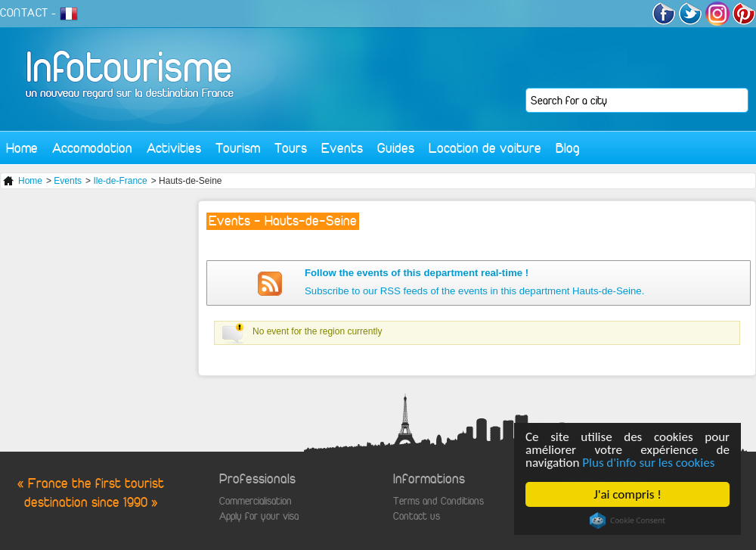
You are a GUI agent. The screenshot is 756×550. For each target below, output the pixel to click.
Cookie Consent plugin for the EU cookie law (627, 520)
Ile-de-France (120, 181)
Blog (568, 148)
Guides (396, 148)
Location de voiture (485, 148)
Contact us (417, 516)
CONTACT (24, 13)
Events (342, 148)
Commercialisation (256, 501)
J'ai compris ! (627, 494)
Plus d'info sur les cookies (648, 463)
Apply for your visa (259, 516)
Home (22, 148)
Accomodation (92, 148)
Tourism (238, 148)
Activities (174, 148)
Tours (291, 148)
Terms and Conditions (438, 501)
